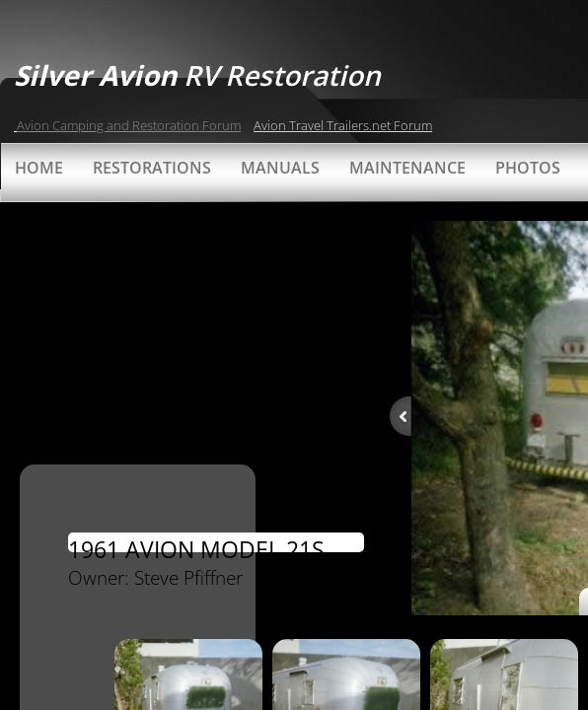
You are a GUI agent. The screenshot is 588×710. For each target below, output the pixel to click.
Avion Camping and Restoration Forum (129, 125)
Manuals (280, 168)
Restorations (152, 168)
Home (39, 168)
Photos (528, 168)
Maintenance (407, 168)
